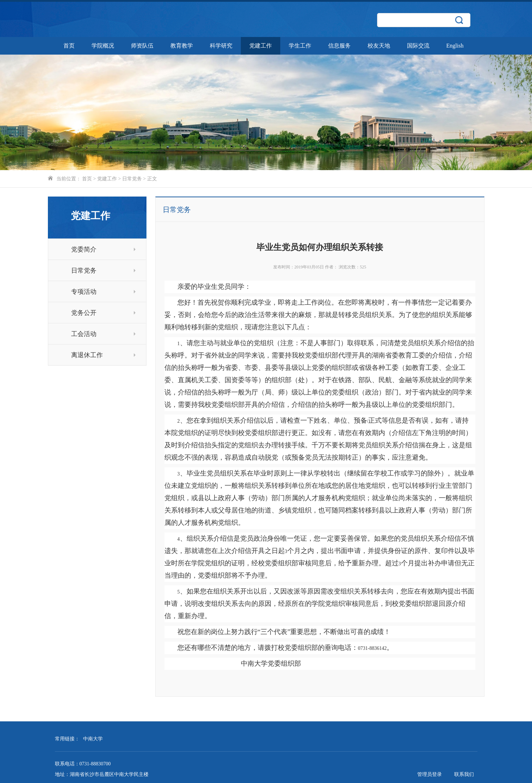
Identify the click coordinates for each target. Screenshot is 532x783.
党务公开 (103, 313)
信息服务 (339, 46)
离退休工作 (103, 355)
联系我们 (464, 774)
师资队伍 (142, 46)
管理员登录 (430, 774)
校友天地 (379, 46)
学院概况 (103, 46)
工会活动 (103, 334)
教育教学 (182, 46)
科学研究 (221, 46)
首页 (69, 46)
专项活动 (103, 292)
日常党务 (132, 179)
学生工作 (300, 46)
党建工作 (261, 46)
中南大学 (93, 739)
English (455, 46)
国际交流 (418, 46)
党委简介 (103, 249)
